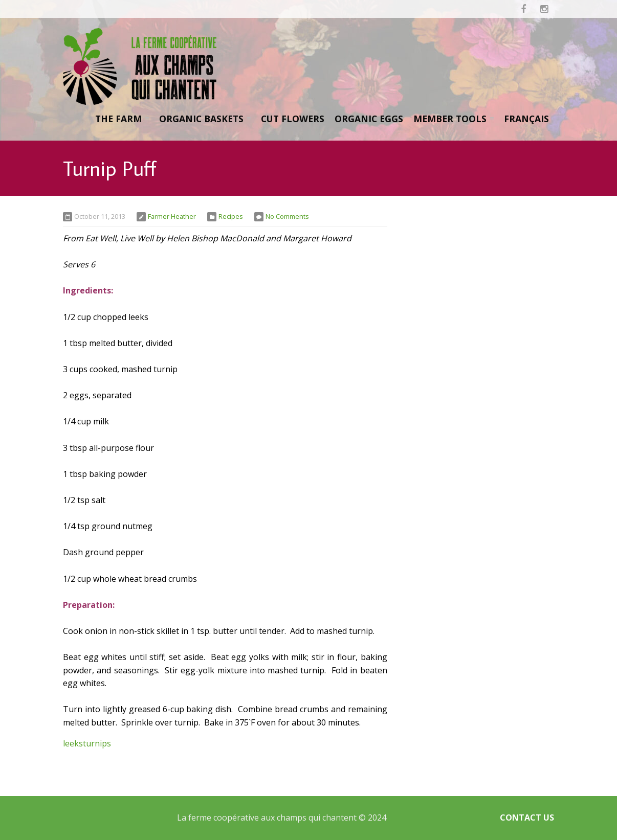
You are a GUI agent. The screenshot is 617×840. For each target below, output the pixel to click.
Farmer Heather (172, 216)
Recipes (231, 216)
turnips (97, 743)
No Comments (287, 216)
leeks (73, 743)
